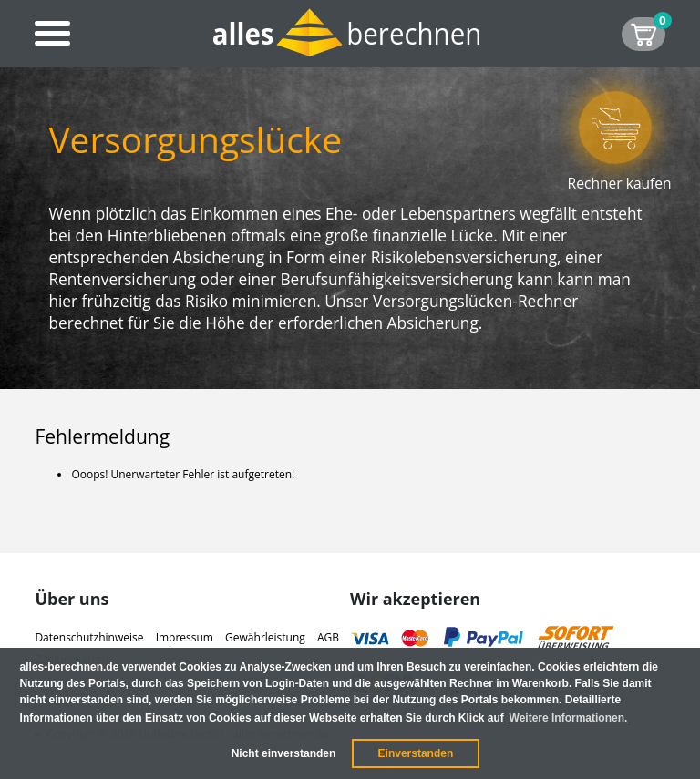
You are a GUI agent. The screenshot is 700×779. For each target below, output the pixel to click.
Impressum (185, 637)
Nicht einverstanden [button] (284, 753)
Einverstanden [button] (416, 753)
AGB (328, 637)
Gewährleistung (265, 637)
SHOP (654, 31)
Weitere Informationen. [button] (569, 718)
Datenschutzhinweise (89, 637)
